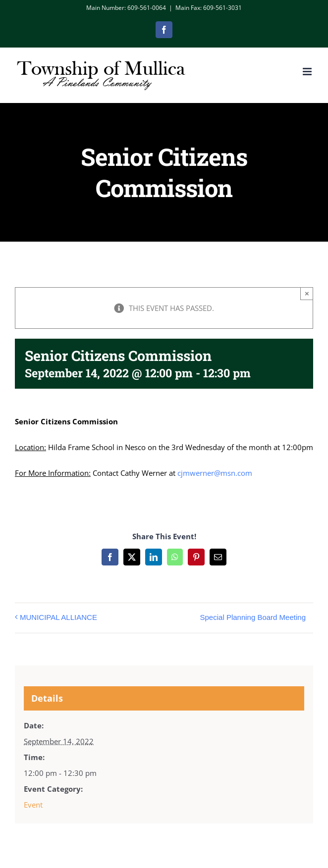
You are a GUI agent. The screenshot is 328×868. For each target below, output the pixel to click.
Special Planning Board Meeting (253, 617)
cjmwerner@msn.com (215, 473)
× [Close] (307, 293)
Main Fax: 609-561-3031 (209, 8)
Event (33, 805)
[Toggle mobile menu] (308, 72)
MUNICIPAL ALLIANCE (58, 617)
